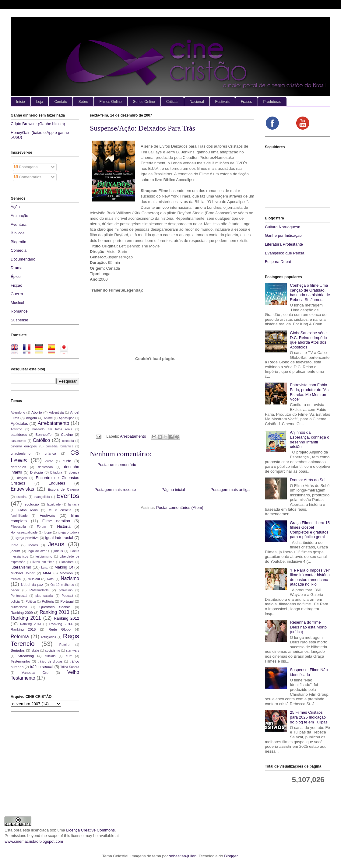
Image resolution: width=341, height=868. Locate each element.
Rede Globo (60, 629)
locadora (68, 562)
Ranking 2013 (30, 624)
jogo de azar (37, 551)
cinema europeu (24, 446)
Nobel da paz (32, 584)
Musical (17, 303)
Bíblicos (18, 233)
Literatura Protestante (284, 244)
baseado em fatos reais (52, 429)
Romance (19, 311)
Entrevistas (22, 489)
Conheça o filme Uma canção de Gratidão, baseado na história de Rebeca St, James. (310, 292)
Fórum (41, 527)
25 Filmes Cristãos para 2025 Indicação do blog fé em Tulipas (309, 717)
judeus (58, 551)
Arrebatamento (133, 436)
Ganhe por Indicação (283, 235)
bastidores (19, 434)
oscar (15, 590)
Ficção (16, 285)
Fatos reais (28, 510)
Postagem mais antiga (230, 490)
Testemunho (20, 661)
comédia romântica (60, 446)
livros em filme (44, 562)
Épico (16, 276)
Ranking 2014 (61, 624)
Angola (31, 418)
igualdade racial (59, 538)
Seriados (18, 650)
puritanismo (19, 607)
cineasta (68, 441)
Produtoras (272, 102)
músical (34, 579)
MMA (47, 573)
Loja (40, 102)
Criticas (172, 102)
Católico (41, 440)
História (64, 526)
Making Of (64, 567)
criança (51, 453)
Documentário (23, 259)
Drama (17, 268)
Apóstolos (19, 423)
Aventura (19, 224)
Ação (15, 207)
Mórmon (66, 573)
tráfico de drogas (50, 661)
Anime (48, 418)
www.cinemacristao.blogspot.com (34, 841)
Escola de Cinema (63, 489)
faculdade (54, 504)
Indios (33, 545)
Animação (19, 216)
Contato (61, 102)
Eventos (68, 496)
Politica (31, 602)
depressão (46, 467)
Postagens (26, 167)
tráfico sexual (42, 667)
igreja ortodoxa (69, 532)
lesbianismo (44, 556)
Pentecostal (19, 596)
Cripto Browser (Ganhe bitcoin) (38, 124)
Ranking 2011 (26, 618)
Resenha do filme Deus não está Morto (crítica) (308, 627)
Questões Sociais (55, 607)
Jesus (56, 544)
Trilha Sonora (70, 667)
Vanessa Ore (35, 672)
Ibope (48, 532)
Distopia (37, 472)
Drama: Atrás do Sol (308, 480)
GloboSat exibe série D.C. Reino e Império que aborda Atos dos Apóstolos (308, 340)
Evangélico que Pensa (285, 253)
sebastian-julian (183, 856)
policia (15, 602)
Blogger (231, 856)
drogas (22, 478)
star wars (73, 651)
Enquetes (57, 483)
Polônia (48, 601)
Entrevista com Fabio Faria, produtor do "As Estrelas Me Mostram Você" (309, 392)
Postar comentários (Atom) (180, 508)
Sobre (83, 102)
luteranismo (21, 567)
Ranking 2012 (67, 618)
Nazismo (70, 578)
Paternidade (39, 590)
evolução (32, 504)
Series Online (144, 102)
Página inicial (173, 490)
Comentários (28, 177)
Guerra (17, 294)
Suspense (19, 320)
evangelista (42, 497)
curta (67, 461)
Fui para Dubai (278, 262)
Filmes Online (110, 102)
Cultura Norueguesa (283, 227)
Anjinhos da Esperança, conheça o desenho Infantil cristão (309, 439)
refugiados (49, 637)
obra (18, 830)
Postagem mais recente (115, 490)
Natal (51, 579)
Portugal (67, 601)
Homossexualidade (24, 532)
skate (35, 651)
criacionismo (21, 453)
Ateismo (16, 429)
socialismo (53, 651)
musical (16, 579)
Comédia (19, 250)
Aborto (37, 412)
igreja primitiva (27, 538)
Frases (246, 102)
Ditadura (56, 473)
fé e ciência (60, 510)
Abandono (18, 413)
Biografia (18, 242)
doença (74, 473)
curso (49, 461)
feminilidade (19, 516)
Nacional (197, 102)
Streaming (26, 656)
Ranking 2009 (22, 612)
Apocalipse (67, 418)
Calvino (67, 434)
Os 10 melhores (62, 585)
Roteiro (65, 645)
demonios (18, 467)
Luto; (45, 567)
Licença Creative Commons (90, 830)
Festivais (222, 102)
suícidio (50, 656)
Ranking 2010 (54, 612)
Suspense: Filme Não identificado (309, 672)
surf (69, 656)
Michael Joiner (23, 573)
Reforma (20, 637)
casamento (18, 441)
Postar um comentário (117, 465)
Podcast (68, 596)
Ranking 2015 (23, 629)
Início (21, 102)
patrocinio (66, 590)
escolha (22, 497)
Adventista (56, 413)
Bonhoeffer (44, 434)
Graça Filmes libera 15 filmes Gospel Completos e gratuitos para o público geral (310, 530)
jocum (15, 551)
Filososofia (18, 527)
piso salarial (44, 596)
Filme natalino (56, 521)
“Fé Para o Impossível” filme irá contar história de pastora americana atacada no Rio (310, 577)
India (14, 545)
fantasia (74, 504)
